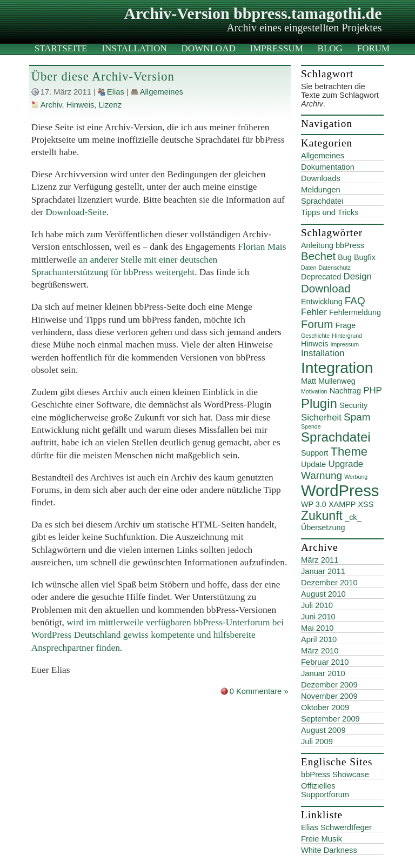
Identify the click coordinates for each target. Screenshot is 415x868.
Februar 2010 (325, 662)
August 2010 (323, 594)
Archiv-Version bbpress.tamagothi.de (253, 13)
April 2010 (319, 639)
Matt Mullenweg (328, 381)
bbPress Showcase (335, 774)
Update (313, 464)
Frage (346, 325)
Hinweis (81, 105)
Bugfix (365, 257)
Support (314, 453)
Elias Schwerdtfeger (336, 827)
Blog (330, 48)
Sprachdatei (322, 201)
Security (353, 405)
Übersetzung (323, 528)
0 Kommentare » (259, 691)
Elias (116, 92)
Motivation (314, 391)
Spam (357, 417)
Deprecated (321, 277)
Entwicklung (322, 302)
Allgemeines (162, 92)
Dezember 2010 (329, 583)
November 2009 (329, 696)
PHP (373, 390)
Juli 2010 (317, 605)
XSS (366, 504)
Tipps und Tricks (330, 212)
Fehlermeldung (355, 312)
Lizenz (110, 105)
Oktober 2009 (325, 707)
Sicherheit (321, 418)
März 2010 (320, 651)
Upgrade (346, 464)
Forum (373, 48)
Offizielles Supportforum (325, 790)
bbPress (350, 245)
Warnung (322, 475)
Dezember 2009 (329, 685)
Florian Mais (262, 247)
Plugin (319, 403)
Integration (337, 368)
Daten (309, 268)
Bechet (318, 256)
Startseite (61, 48)
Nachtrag (345, 391)
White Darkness (329, 850)
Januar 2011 (323, 571)
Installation (134, 48)
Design (357, 276)
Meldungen (321, 190)
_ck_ (353, 517)
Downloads (321, 178)
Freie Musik (322, 839)
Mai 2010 (317, 628)
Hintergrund (347, 336)
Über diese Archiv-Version (103, 76)
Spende (311, 426)
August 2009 (323, 730)
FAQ (355, 301)
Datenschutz (334, 268)
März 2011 (320, 560)
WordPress (340, 490)
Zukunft (322, 516)
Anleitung (317, 245)
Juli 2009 (317, 742)
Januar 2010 (323, 673)
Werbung (356, 477)
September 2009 (330, 719)
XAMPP (342, 504)
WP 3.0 (314, 504)
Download (209, 48)
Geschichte (315, 336)
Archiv (51, 105)
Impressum (277, 48)
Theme (349, 452)
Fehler (314, 312)
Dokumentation (328, 167)
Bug (345, 257)
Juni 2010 (318, 617)
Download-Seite (76, 212)
